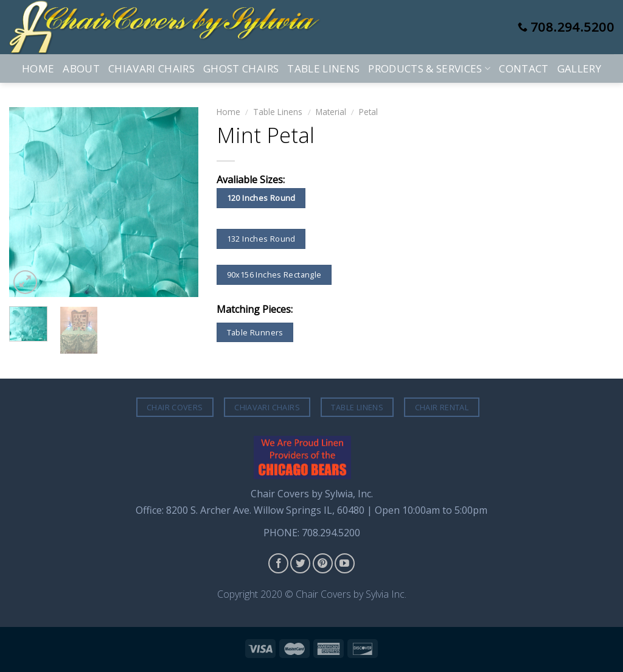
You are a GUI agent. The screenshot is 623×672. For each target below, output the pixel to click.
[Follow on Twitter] (300, 563)
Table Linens (323, 68)
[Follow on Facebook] (278, 563)
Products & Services (429, 68)
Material (331, 112)
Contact (524, 68)
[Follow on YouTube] (345, 563)
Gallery (579, 68)
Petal (368, 112)
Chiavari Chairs (151, 68)
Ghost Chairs (241, 68)
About (81, 68)
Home (38, 68)
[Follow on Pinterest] (323, 563)
